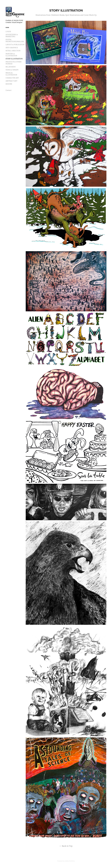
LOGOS (8, 32)
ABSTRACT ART (11, 81)
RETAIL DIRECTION (13, 51)
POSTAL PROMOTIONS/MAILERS (15, 41)
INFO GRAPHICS (12, 48)
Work (7, 28)
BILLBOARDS (11, 67)
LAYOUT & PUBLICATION (15, 45)
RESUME (9, 84)
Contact (9, 90)
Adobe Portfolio (70, 861)
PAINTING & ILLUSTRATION (11, 55)
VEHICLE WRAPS (12, 70)
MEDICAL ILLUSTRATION (11, 74)
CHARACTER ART (12, 78)
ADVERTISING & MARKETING (12, 36)
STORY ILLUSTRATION (14, 59)
